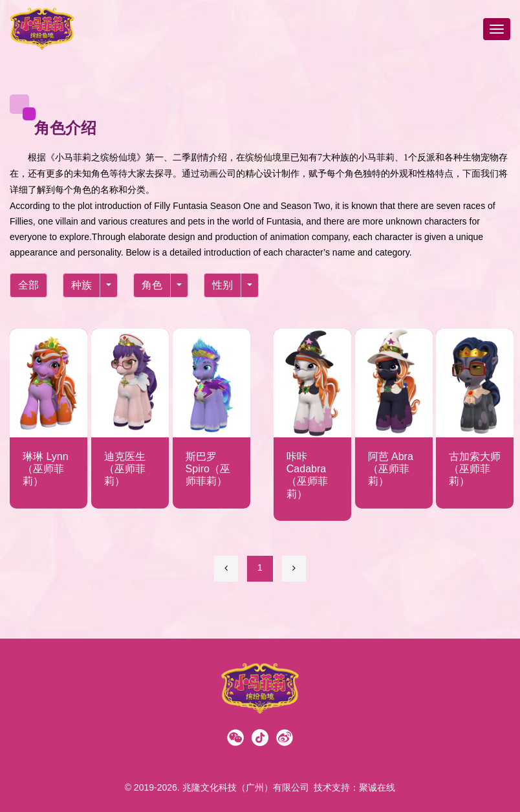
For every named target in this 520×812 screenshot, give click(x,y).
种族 (81, 285)
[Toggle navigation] (497, 29)
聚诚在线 (377, 787)
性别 (222, 285)
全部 (28, 285)
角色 (152, 285)
